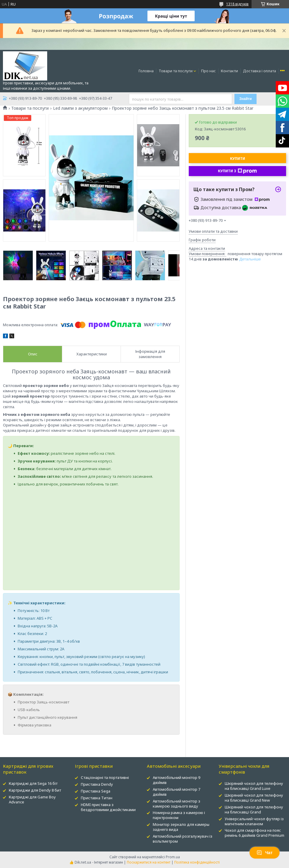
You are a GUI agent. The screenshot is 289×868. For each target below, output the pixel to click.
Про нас (208, 71)
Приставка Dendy (97, 784)
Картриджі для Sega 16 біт (33, 783)
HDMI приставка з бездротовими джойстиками (108, 807)
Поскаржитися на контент (149, 862)
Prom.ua (173, 857)
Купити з (237, 171)
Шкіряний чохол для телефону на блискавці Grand (254, 809)
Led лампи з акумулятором (80, 108)
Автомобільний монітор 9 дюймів (176, 780)
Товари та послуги (176, 71)
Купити (238, 159)
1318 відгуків (237, 4)
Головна (146, 71)
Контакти (229, 71)
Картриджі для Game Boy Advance (32, 799)
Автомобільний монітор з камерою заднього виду (176, 804)
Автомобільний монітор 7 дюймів (176, 792)
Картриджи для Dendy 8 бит (35, 790)
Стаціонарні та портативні (105, 777)
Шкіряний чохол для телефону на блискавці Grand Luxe (254, 786)
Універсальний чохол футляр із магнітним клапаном (254, 821)
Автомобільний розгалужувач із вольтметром (183, 839)
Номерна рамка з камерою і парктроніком (179, 815)
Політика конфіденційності (197, 862)
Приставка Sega (96, 791)
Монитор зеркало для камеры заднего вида (181, 827)
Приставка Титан (97, 798)
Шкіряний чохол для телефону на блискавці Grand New (254, 798)
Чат (265, 853)
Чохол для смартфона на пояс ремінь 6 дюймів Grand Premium (254, 833)
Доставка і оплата (260, 71)
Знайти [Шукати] (245, 99)
